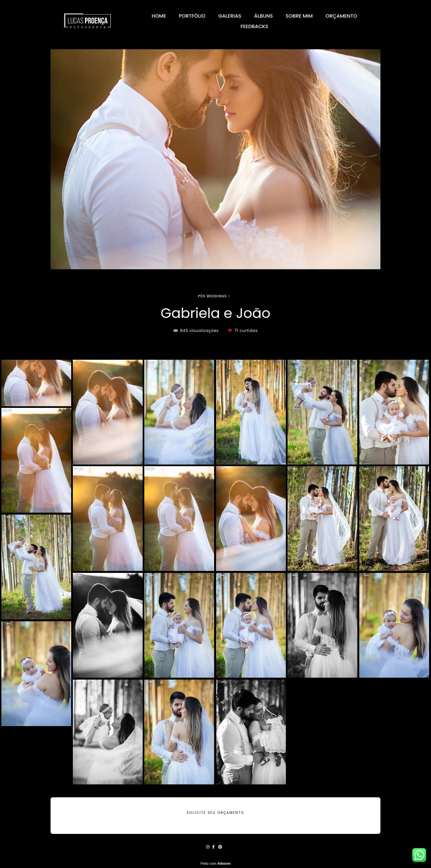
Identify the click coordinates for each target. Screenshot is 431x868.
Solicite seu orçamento (215, 813)
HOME (159, 16)
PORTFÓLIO (192, 16)
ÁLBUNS (263, 16)
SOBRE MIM (299, 16)
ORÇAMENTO (342, 16)
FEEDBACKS (254, 26)
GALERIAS (230, 16)
